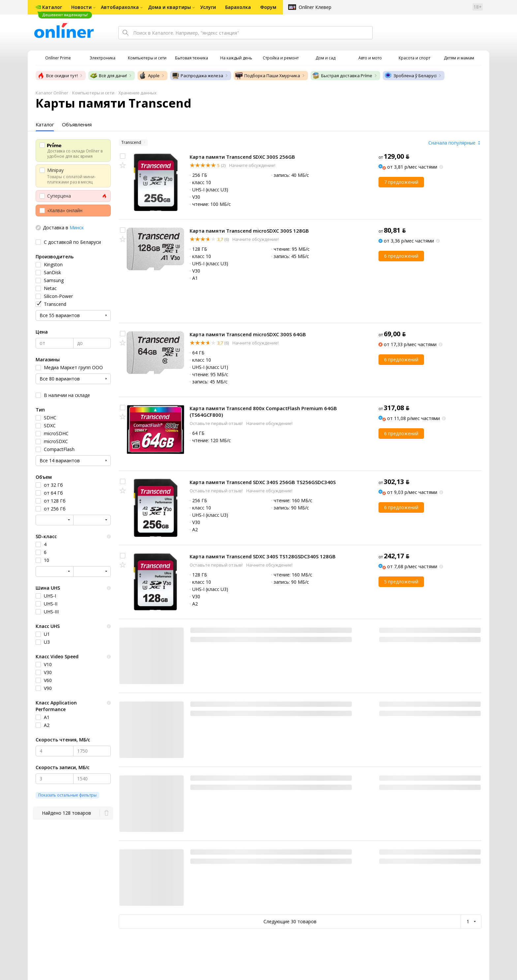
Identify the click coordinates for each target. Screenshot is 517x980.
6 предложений (401, 256)
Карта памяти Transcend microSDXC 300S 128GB (249, 231)
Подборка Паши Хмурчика (268, 76)
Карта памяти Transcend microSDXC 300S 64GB (248, 334)
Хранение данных (137, 93)
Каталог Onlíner (52, 93)
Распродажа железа (197, 76)
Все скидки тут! (57, 76)
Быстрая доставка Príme (342, 76)
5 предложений (401, 582)
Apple (149, 76)
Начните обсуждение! (252, 165)
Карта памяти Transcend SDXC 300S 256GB (242, 157)
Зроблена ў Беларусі (410, 76)
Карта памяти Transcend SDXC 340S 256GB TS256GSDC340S (263, 482)
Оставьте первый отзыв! (217, 423)
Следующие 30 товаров (290, 921)
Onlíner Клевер (315, 7)
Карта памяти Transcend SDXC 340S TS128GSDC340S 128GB (263, 556)
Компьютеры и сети (93, 93)
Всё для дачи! (108, 76)
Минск (77, 228)
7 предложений (401, 182)
